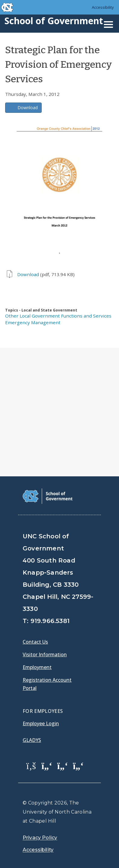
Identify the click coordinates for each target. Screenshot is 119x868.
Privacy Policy (40, 838)
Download (28, 108)
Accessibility (103, 7)
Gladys (32, 740)
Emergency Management (33, 322)
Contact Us (35, 642)
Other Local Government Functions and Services (58, 316)
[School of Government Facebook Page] (31, 765)
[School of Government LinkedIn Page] (63, 765)
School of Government (54, 21)
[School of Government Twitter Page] (47, 765)
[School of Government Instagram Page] (78, 765)
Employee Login (41, 723)
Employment (37, 667)
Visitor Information (45, 654)
